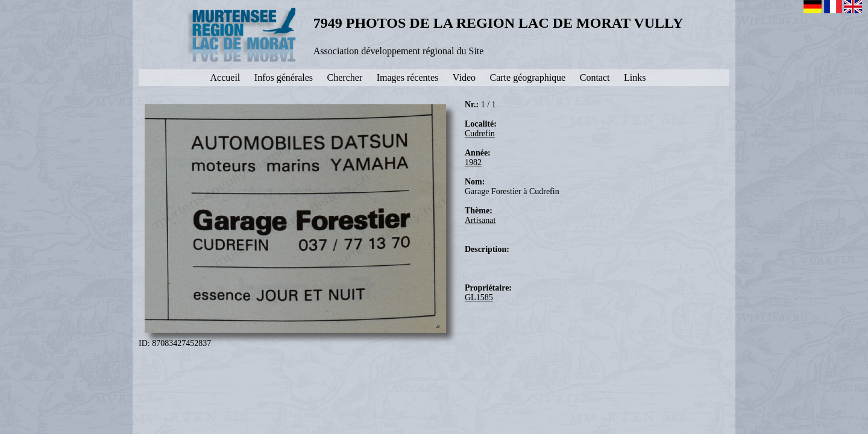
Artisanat (480, 220)
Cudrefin (480, 134)
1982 (473, 162)
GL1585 (479, 297)
